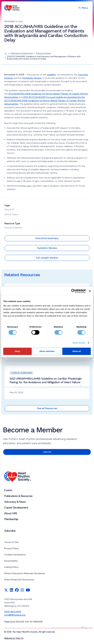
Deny (17, 351)
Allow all (77, 351)
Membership (11, 519)
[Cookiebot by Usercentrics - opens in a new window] (73, 291)
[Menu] (83, 8)
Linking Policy (11, 567)
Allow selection (47, 351)
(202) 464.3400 (13, 612)
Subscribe (10, 531)
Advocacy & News (15, 502)
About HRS (11, 513)
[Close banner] (90, 291)
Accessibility (11, 561)
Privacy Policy (12, 548)
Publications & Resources (18, 496)
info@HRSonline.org (15, 615)
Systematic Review (32, 78)
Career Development (16, 508)
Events (8, 490)
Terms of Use (11, 542)
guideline (51, 75)
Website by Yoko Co (14, 638)
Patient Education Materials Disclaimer (25, 573)
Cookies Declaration (15, 555)
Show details (79, 343)
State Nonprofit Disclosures (19, 580)
